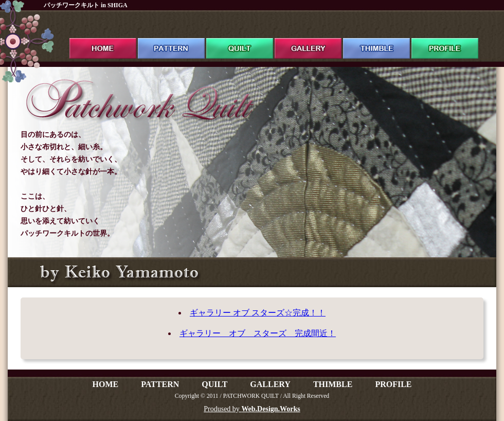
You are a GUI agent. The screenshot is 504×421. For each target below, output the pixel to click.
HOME (105, 384)
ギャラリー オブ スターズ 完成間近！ (258, 333)
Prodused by (252, 409)
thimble (376, 39)
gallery (308, 39)
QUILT (214, 384)
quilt (240, 39)
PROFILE (393, 384)
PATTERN (160, 384)
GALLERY (270, 384)
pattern (171, 39)
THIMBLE (333, 384)
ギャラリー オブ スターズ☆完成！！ (258, 313)
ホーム (103, 39)
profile (445, 39)
